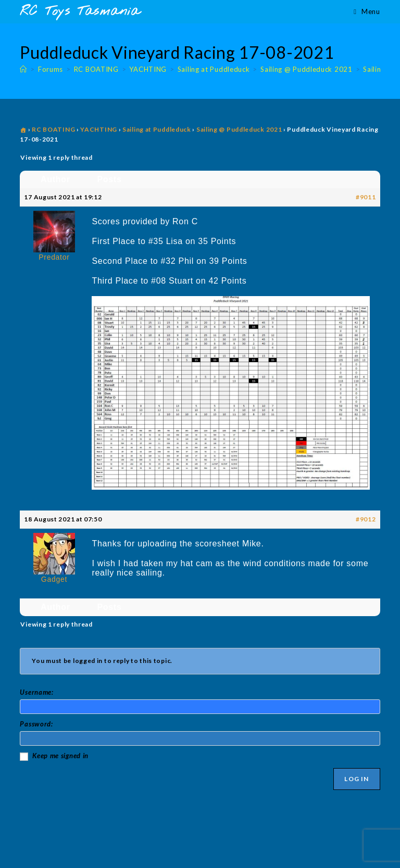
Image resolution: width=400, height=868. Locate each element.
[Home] (23, 69)
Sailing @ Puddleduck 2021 (239, 129)
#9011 (366, 197)
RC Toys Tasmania (80, 12)
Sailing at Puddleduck (157, 129)
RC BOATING (53, 129)
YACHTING (99, 129)
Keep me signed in (60, 756)
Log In (357, 779)
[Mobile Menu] (367, 11)
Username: (36, 692)
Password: (36, 724)
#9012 (366, 519)
